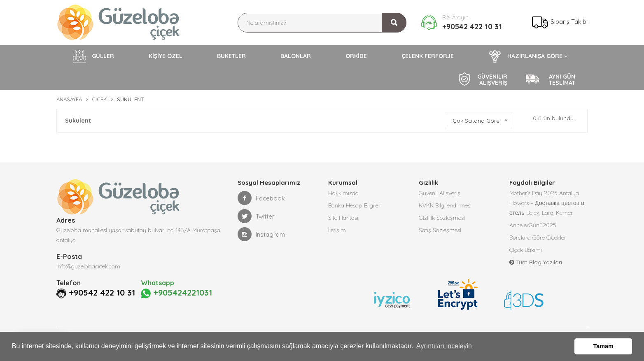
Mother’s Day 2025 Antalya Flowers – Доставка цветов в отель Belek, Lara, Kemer (547, 203)
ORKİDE (356, 56)
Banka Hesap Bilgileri (355, 205)
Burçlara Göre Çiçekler (538, 238)
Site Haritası (343, 218)
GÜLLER (93, 56)
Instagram (261, 234)
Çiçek (99, 99)
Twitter (256, 216)
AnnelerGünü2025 (533, 225)
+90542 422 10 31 (472, 27)
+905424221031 (176, 293)
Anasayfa (69, 99)
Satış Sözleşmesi (440, 230)
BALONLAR (296, 56)
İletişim (337, 230)
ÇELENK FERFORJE (428, 56)
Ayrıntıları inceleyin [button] (444, 346)
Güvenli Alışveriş (440, 193)
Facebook (261, 198)
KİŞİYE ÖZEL (166, 56)
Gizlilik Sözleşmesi (442, 218)
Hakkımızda (343, 193)
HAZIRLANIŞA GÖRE (525, 56)
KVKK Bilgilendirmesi (445, 205)
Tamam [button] (603, 346)
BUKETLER (231, 56)
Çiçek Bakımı (526, 250)
